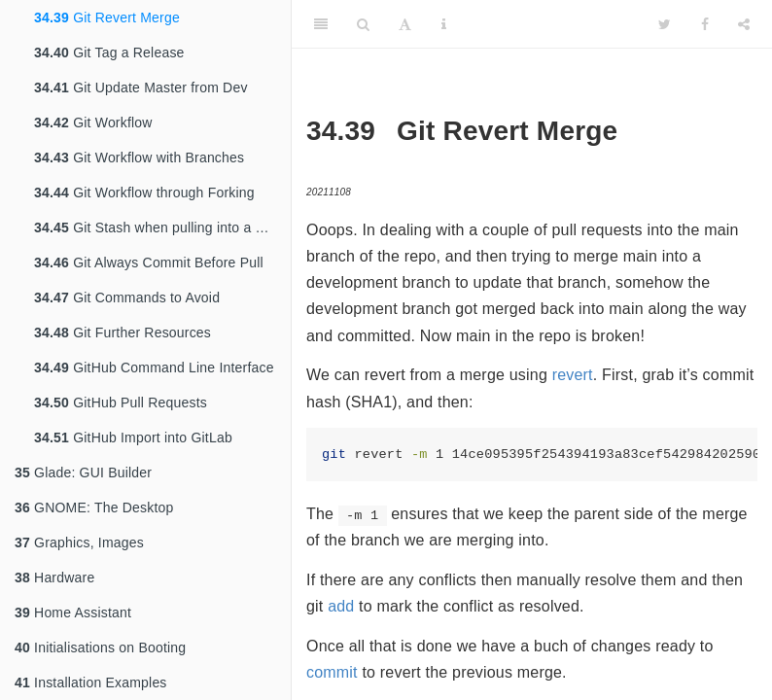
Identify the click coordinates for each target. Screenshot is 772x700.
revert (573, 375)
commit (332, 672)
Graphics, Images (79, 542)
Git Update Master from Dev (141, 87)
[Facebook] (705, 24)
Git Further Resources (123, 332)
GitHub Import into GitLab (133, 437)
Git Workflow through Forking (144, 192)
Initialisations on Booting (100, 647)
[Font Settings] (405, 24)
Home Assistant (73, 612)
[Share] (744, 24)
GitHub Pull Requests (121, 402)
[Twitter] (665, 24)
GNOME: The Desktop (94, 507)
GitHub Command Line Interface (154, 367)
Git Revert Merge (107, 17)
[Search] (363, 24)
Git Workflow (93, 122)
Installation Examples (91, 682)
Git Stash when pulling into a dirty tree (162, 227)
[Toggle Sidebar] (321, 24)
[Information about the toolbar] (444, 24)
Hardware (54, 577)
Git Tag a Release (109, 52)
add (341, 606)
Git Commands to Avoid (127, 297)
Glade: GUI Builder (83, 472)
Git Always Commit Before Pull (149, 262)
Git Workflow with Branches (139, 157)
